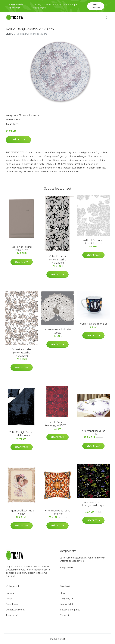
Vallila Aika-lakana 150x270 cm (22, 248)
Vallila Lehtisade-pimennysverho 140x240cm (22, 353)
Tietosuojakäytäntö (70, 610)
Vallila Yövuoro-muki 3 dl (93, 324)
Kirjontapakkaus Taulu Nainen (22, 512)
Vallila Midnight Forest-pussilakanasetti (22, 434)
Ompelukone (13, 604)
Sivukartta (65, 615)
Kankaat (10, 593)
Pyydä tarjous (96, 6)
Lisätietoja (18, 140)
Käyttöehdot (66, 604)
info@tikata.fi (67, 568)
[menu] (107, 18)
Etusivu (9, 34)
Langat (10, 599)
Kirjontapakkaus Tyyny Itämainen (58, 512)
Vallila (36, 115)
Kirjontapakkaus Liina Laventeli (93, 432)
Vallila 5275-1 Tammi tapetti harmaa (94, 242)
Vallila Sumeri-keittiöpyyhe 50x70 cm (58, 424)
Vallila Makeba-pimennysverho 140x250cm (58, 260)
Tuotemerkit (26, 115)
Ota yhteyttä (66, 599)
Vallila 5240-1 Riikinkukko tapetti (58, 331)
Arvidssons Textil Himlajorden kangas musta (93, 505)
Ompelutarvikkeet (15, 610)
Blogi (62, 593)
